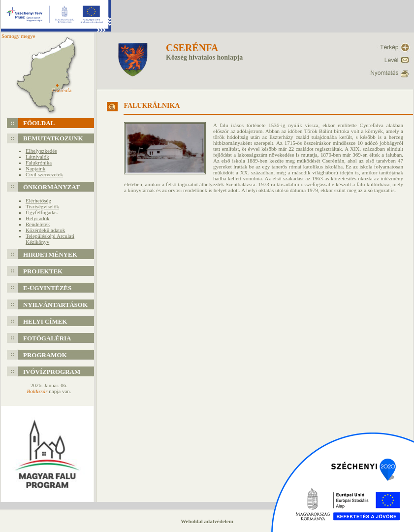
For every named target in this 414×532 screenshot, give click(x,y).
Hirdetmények (50, 254)
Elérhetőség (38, 200)
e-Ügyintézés (47, 288)
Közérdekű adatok (45, 230)
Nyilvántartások (55, 305)
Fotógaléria (47, 338)
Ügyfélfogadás (42, 212)
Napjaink (35, 168)
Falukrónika (39, 163)
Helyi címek (45, 321)
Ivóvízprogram (52, 372)
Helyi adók (38, 218)
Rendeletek (38, 224)
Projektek (43, 271)
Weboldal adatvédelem (207, 521)
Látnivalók (37, 157)
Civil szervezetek (44, 174)
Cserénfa (192, 48)
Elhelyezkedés (41, 151)
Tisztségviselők (42, 206)
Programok (45, 355)
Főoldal (39, 123)
